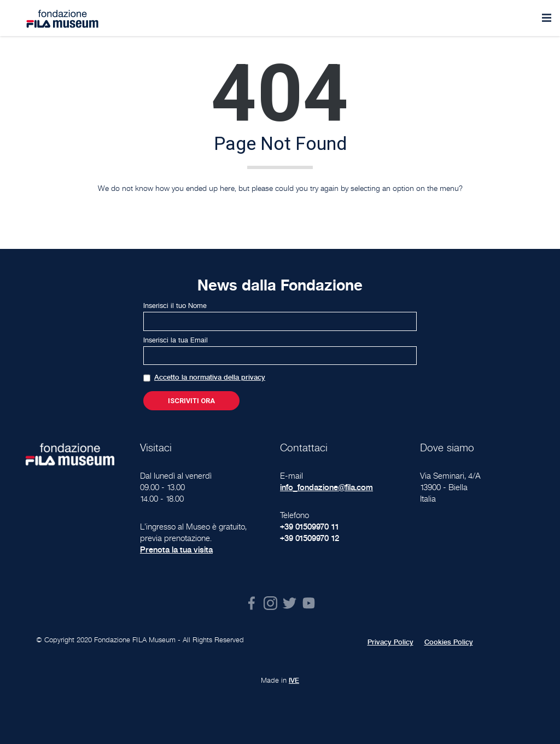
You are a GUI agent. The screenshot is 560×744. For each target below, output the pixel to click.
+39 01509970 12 (310, 538)
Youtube (309, 603)
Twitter (290, 603)
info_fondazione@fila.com (326, 487)
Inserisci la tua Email (176, 340)
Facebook (251, 603)
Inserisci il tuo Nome (175, 306)
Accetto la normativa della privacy (210, 377)
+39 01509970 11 (310, 527)
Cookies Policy (449, 642)
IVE (294, 681)
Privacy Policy (390, 642)
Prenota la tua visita (176, 550)
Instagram (270, 603)
